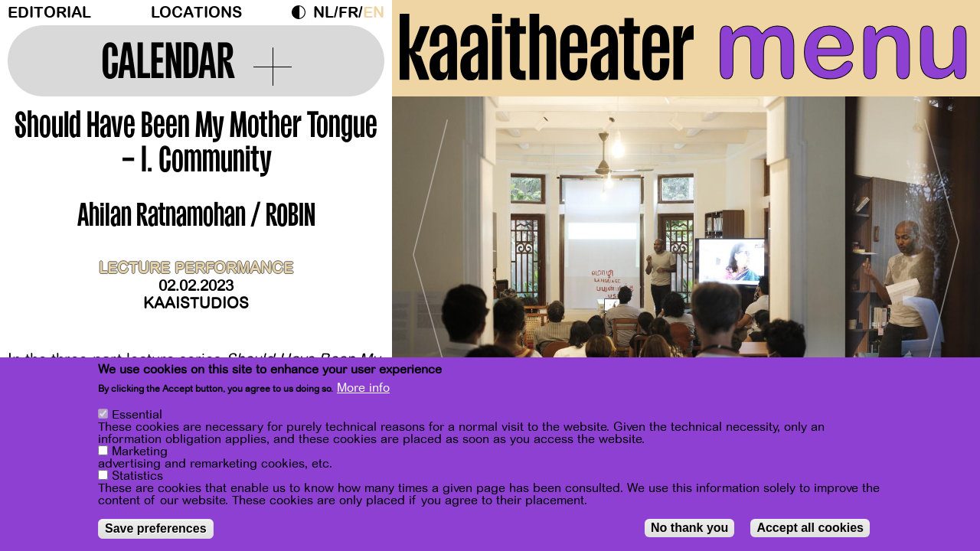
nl (323, 13)
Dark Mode (302, 12)
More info (363, 388)
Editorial (49, 13)
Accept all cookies (810, 528)
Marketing (140, 452)
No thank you (689, 528)
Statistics (137, 476)
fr (348, 13)
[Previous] (430, 248)
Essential (137, 415)
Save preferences (156, 528)
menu (843, 46)
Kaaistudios (196, 303)
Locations (196, 13)
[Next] (942, 248)
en (374, 13)
